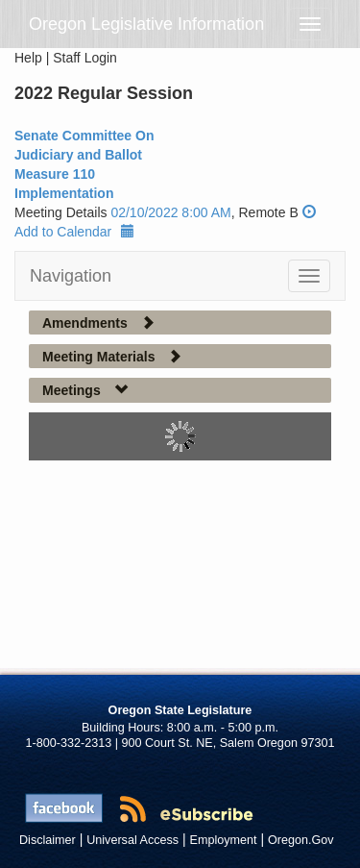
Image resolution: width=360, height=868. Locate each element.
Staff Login (85, 58)
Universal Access (132, 840)
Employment (224, 840)
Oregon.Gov (301, 840)
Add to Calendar (74, 232)
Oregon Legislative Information (146, 24)
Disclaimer (48, 840)
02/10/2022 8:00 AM (170, 212)
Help (28, 58)
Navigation (71, 276)
